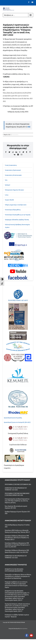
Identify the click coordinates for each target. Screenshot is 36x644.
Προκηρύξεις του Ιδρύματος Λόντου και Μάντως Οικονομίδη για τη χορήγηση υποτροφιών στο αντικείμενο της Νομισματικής (18, 576)
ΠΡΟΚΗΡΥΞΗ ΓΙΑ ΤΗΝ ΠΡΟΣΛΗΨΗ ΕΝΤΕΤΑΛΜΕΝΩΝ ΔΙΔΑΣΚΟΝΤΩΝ (14, 570)
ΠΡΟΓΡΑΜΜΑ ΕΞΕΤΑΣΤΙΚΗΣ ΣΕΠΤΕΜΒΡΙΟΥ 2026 (18, 484)
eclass (7, 195)
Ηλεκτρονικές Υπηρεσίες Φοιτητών (14, 190)
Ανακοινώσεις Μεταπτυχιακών (13, 175)
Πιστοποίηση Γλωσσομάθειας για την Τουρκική (18, 215)
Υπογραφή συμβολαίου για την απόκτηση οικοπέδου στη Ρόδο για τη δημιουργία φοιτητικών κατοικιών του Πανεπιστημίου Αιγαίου (16, 585)
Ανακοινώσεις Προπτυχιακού (13, 170)
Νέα (6, 180)
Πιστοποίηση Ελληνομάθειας (13, 210)
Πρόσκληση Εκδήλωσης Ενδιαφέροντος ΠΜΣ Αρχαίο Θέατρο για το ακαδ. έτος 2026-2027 (17, 551)
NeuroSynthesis (24, 628)
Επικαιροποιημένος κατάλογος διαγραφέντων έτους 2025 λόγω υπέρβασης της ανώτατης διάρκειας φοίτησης (17, 501)
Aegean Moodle (10, 200)
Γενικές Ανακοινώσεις (11, 165)
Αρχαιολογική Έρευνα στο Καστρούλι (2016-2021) (17, 422)
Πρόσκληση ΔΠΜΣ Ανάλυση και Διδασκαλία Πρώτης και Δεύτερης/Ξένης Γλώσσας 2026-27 (17, 531)
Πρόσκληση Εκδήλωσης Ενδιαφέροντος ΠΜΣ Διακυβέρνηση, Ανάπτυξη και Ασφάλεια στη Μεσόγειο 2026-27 (17, 537)
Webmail (8, 185)
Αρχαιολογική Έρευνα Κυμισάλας (13, 418)
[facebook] (27, 635)
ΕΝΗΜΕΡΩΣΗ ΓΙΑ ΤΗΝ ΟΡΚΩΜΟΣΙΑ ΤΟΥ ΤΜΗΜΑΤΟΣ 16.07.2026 (16, 489)
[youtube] (31, 635)
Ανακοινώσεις (15, 135)
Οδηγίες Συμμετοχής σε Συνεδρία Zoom (16, 205)
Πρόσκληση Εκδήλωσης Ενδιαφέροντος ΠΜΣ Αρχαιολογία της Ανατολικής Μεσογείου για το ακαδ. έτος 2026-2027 (17, 545)
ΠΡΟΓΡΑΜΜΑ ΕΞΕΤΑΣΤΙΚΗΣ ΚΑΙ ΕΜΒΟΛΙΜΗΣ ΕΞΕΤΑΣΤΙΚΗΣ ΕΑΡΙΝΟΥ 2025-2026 (17, 494)
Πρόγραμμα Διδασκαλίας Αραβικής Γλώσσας (17, 220)
